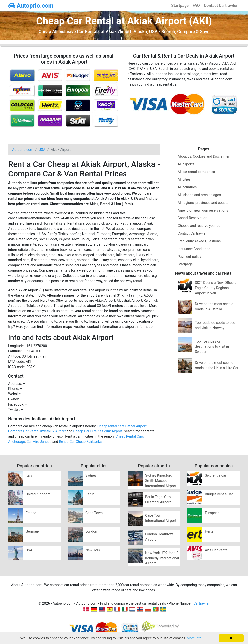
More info (194, 638)
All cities (184, 179)
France (31, 513)
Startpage (180, 6)
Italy (29, 475)
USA (29, 550)
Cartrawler (202, 603)
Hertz (209, 531)
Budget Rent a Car (219, 494)
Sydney (91, 475)
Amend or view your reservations (203, 210)
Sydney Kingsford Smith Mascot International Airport (161, 481)
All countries (187, 187)
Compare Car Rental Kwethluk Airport (37, 431)
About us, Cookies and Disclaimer (203, 156)
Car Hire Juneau (39, 442)
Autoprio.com (31, 6)
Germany (33, 531)
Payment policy (189, 257)
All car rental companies (196, 172)
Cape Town (94, 513)
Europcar (212, 513)
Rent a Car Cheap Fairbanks (80, 442)
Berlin (90, 494)
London (91, 531)
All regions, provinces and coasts (203, 203)
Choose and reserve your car (200, 226)
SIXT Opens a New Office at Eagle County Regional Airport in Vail (216, 288)
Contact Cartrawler (221, 6)
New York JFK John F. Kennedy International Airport (162, 558)
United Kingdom (38, 494)
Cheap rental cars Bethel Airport (122, 426)
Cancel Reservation (192, 218)
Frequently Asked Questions (199, 241)
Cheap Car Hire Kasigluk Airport (98, 431)
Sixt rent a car (216, 475)
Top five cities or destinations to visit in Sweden (212, 346)
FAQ (196, 6)
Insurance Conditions (194, 249)
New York (93, 550)
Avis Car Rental (217, 550)
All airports (186, 164)
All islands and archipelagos (199, 195)
